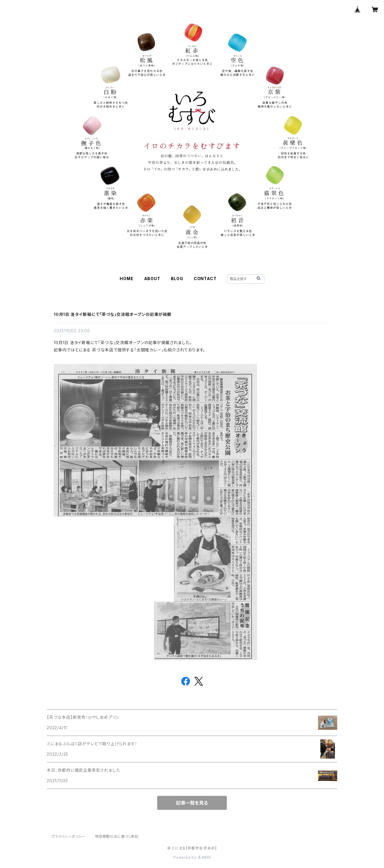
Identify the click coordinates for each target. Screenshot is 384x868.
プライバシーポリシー (69, 836)
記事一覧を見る (192, 803)
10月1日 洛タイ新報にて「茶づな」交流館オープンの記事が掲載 (113, 314)
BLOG (177, 279)
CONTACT (205, 279)
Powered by (192, 857)
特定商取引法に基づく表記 (117, 836)
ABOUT (152, 279)
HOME (126, 279)
